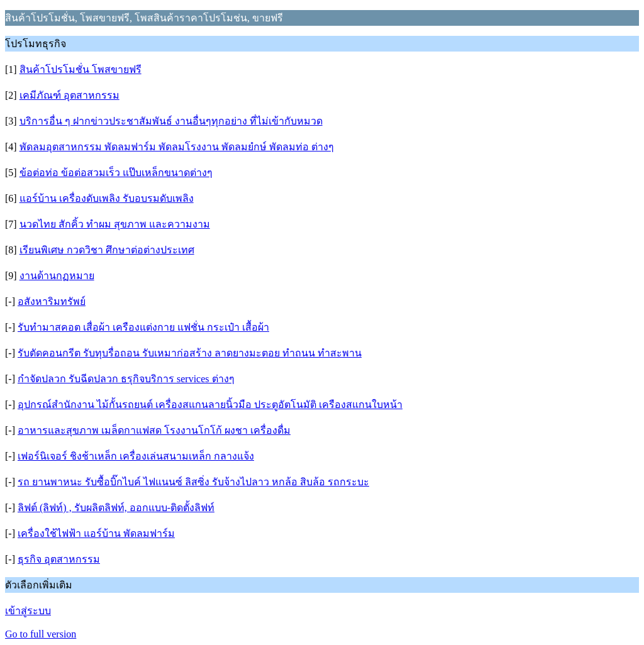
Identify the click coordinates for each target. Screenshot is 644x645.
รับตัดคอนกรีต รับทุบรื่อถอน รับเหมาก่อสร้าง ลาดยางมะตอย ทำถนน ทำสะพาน (190, 353)
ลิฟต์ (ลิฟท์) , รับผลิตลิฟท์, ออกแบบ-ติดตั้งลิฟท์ (116, 508)
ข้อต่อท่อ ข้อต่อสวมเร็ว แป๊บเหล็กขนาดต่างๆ (116, 173)
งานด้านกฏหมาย (57, 276)
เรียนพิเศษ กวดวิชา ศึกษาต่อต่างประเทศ (107, 250)
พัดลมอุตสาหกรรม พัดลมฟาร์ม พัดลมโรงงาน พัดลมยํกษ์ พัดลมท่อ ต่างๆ (177, 147)
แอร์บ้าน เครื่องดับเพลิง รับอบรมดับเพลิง (107, 198)
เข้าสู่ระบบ (28, 611)
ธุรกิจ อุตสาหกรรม (59, 559)
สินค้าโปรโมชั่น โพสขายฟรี (80, 69)
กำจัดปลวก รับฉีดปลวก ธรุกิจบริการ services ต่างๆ (126, 379)
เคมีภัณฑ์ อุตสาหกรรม (69, 95)
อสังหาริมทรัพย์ (52, 301)
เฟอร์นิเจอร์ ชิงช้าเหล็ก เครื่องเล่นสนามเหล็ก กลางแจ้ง (136, 456)
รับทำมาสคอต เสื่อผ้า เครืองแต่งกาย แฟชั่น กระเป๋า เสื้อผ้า (143, 327)
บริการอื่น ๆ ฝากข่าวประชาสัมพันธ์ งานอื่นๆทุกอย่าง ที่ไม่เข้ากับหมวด (171, 121)
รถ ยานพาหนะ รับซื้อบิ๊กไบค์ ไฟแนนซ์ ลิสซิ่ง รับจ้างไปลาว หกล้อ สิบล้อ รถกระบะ (193, 482)
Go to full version (41, 634)
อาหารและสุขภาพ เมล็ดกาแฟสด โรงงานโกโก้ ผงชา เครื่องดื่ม (154, 430)
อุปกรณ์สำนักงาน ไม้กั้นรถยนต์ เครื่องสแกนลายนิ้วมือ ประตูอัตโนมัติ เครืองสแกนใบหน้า (210, 405)
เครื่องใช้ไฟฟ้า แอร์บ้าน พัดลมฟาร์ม (96, 533)
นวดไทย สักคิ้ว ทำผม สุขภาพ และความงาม (115, 224)
